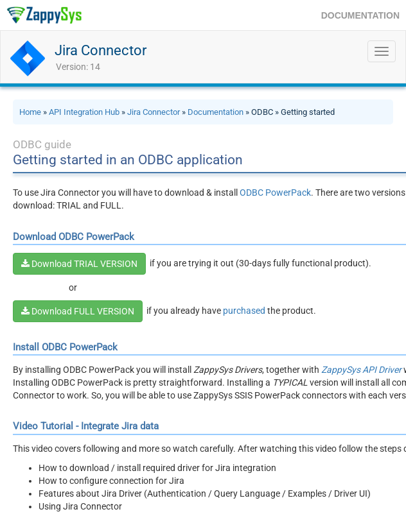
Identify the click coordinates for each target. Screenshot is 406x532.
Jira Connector (101, 50)
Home (30, 112)
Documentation (216, 112)
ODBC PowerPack (275, 193)
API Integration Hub (84, 112)
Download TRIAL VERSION (79, 264)
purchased (244, 311)
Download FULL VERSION (78, 311)
